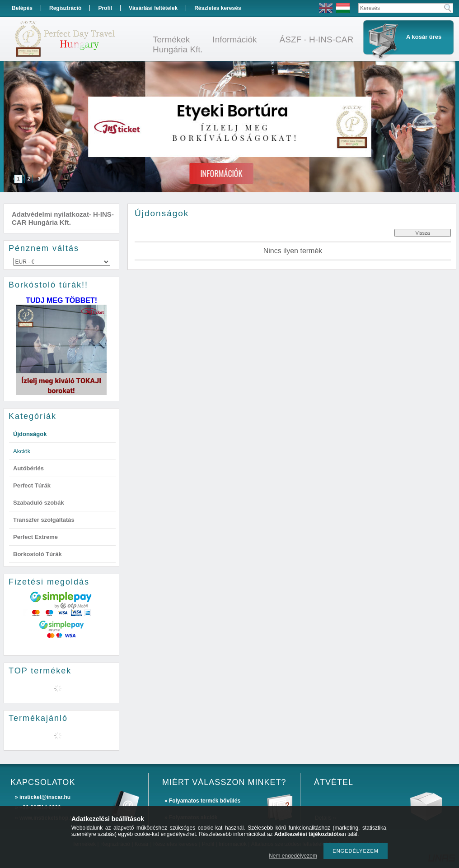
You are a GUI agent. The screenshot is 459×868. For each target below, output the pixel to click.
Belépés (22, 8)
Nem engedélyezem (293, 856)
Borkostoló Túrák (37, 554)
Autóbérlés (28, 468)
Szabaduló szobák (39, 503)
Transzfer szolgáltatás (44, 520)
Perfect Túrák (32, 485)
